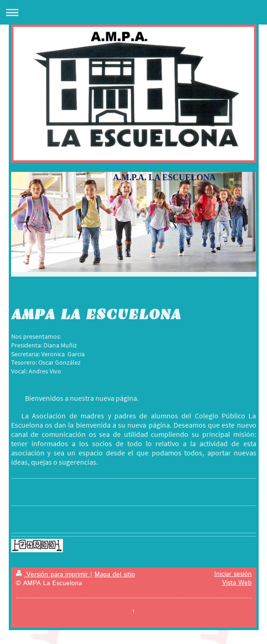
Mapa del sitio (115, 575)
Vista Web (237, 583)
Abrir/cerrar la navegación (133, 12)
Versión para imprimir (53, 575)
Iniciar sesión (233, 574)
